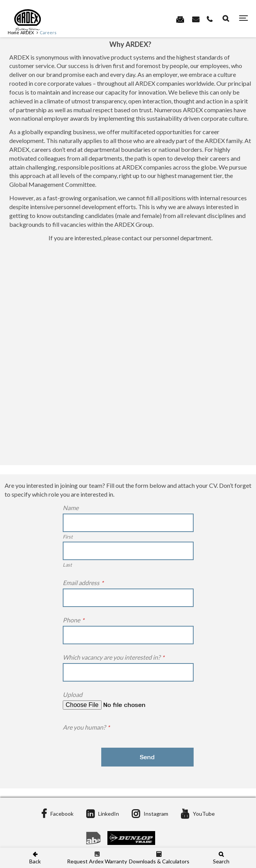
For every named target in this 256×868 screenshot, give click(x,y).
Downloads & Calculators (159, 858)
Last (67, 565)
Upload (73, 694)
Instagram (150, 814)
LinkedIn (103, 814)
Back (35, 858)
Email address (83, 583)
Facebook (57, 814)
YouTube (198, 814)
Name (71, 508)
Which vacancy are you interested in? (114, 657)
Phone (74, 620)
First (68, 537)
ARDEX (27, 32)
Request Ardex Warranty (97, 858)
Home (13, 32)
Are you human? (86, 727)
